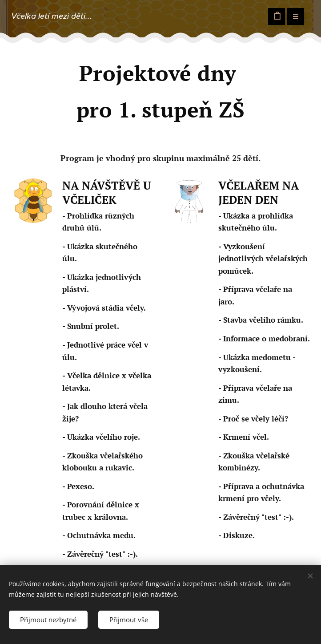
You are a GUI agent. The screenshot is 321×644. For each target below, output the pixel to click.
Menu (293, 16)
